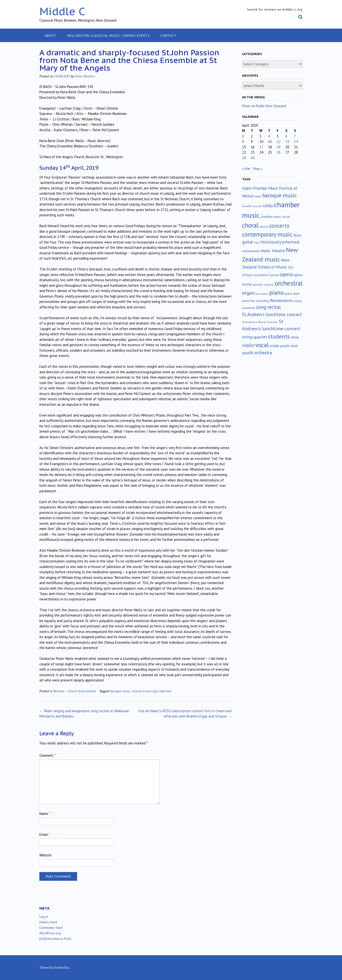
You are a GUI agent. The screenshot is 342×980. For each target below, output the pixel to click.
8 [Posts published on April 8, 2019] (243, 141)
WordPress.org (50, 933)
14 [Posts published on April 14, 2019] (296, 141)
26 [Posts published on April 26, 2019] (279, 152)
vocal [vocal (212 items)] (262, 345)
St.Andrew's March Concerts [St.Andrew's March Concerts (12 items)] (260, 322)
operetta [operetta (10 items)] (258, 285)
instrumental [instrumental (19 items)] (251, 251)
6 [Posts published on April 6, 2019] (286, 136)
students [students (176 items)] (279, 336)
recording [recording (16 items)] (262, 301)
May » (258, 169)
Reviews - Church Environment (75, 691)
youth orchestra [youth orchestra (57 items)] (257, 353)
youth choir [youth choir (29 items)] (289, 346)
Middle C (62, 11)
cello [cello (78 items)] (268, 206)
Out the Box (62, 968)
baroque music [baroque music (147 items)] (280, 195)
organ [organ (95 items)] (248, 293)
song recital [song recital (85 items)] (268, 307)
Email (45, 834)
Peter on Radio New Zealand (264, 106)
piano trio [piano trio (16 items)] (249, 301)
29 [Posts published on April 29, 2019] (244, 158)
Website (46, 855)
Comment (48, 755)
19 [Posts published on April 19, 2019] (279, 147)
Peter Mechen (85, 76)
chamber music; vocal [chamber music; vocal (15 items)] (275, 217)
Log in (44, 917)
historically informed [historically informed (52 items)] (280, 242)
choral (136, 691)
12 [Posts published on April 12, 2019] (279, 141)
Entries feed (48, 922)
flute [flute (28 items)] (297, 235)
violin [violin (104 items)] (248, 345)
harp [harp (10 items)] (257, 243)
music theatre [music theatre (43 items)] (273, 251)
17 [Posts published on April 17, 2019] (261, 147)
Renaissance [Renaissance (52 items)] (281, 300)
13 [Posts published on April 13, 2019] (287, 141)
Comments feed (51, 928)
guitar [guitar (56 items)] (248, 242)
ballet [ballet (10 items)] (258, 196)
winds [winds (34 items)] (274, 346)
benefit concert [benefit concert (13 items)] (252, 206)
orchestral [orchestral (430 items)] (289, 283)
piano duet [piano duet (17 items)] (292, 293)
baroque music (120, 691)
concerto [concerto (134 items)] (279, 226)
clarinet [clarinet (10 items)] (264, 227)
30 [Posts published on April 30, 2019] (253, 158)
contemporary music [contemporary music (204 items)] (267, 234)
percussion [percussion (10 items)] (262, 294)
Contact (168, 36)
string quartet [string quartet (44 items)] (255, 337)
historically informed (157, 691)
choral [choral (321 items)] (250, 225)
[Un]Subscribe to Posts (55, 939)
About (51, 36)
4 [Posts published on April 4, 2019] (269, 136)
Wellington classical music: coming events (108, 36)
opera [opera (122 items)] (286, 274)
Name (45, 814)
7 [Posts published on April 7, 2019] (295, 136)
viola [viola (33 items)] (295, 337)
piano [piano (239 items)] (276, 293)
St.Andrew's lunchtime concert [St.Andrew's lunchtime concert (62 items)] (272, 314)
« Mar (246, 169)
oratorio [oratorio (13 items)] (269, 284)
